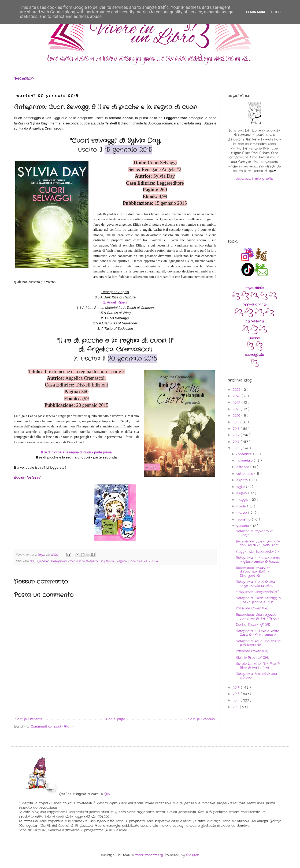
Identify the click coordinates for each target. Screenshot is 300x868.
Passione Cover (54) (252, 608)
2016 (237, 442)
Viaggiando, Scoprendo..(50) (258, 592)
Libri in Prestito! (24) (252, 657)
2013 (237, 694)
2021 (237, 409)
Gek (107, 794)
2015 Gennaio (40, 561)
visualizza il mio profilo (254, 179)
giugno (242, 493)
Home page (115, 719)
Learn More (256, 12)
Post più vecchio (202, 719)
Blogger (192, 855)
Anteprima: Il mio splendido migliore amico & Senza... (258, 560)
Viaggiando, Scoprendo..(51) (257, 551)
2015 (237, 448)
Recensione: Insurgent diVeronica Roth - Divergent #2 (253, 572)
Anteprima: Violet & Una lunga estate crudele (255, 584)
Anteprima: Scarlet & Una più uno (256, 676)
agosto (243, 480)
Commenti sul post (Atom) (52, 727)
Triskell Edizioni (148, 561)
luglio (241, 487)
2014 (237, 687)
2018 (237, 429)
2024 (237, 396)
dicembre (245, 454)
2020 (237, 416)
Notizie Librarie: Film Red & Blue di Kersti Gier (258, 666)
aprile (242, 506)
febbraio (244, 519)
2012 (237, 700)
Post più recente (29, 719)
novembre (245, 460)
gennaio (243, 526)
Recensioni (24, 78)
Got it (276, 12)
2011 (236, 707)
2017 (237, 435)
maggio (243, 500)
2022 (237, 402)
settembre (245, 474)
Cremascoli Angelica (83, 561)
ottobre (243, 467)
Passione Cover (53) (252, 651)
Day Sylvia (107, 561)
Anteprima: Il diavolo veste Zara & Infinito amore (257, 633)
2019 (237, 422)
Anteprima (59, 561)
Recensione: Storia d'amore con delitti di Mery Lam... (258, 543)
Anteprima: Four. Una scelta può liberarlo (258, 643)
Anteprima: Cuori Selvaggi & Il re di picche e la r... (258, 600)
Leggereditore (126, 561)
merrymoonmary (149, 855)
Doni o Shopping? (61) (253, 625)
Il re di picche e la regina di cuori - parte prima (76, 452)
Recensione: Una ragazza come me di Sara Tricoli (257, 617)
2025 (237, 390)
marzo (242, 513)
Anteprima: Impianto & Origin (254, 533)
